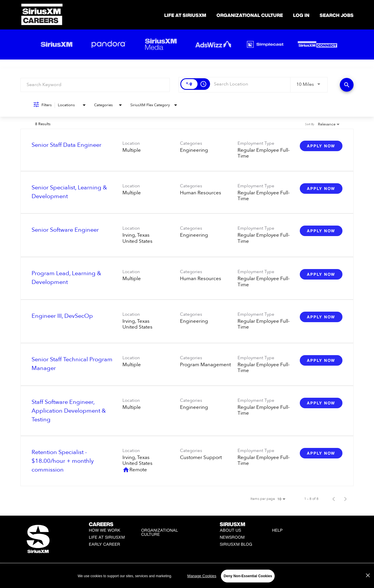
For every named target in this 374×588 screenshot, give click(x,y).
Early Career (104, 544)
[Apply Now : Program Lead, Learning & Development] (321, 274)
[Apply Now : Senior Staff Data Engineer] (321, 146)
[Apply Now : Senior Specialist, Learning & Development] (321, 189)
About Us (230, 530)
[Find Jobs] (347, 85)
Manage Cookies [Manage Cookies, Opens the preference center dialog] (202, 583)
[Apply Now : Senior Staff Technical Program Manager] (321, 360)
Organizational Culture (250, 15)
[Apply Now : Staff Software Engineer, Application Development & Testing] (321, 403)
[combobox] (95, 85)
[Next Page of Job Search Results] (345, 499)
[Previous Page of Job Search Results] (334, 499)
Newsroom (232, 537)
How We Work (105, 530)
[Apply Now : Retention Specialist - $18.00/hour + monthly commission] (321, 453)
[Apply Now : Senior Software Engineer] (321, 231)
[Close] (368, 583)
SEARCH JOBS (337, 15)
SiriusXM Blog (236, 544)
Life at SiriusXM (107, 537)
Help (277, 530)
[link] (187, 150)
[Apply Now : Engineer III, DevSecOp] (321, 317)
